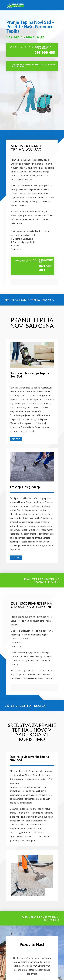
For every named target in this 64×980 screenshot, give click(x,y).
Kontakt (16, 439)
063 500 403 (45, 52)
